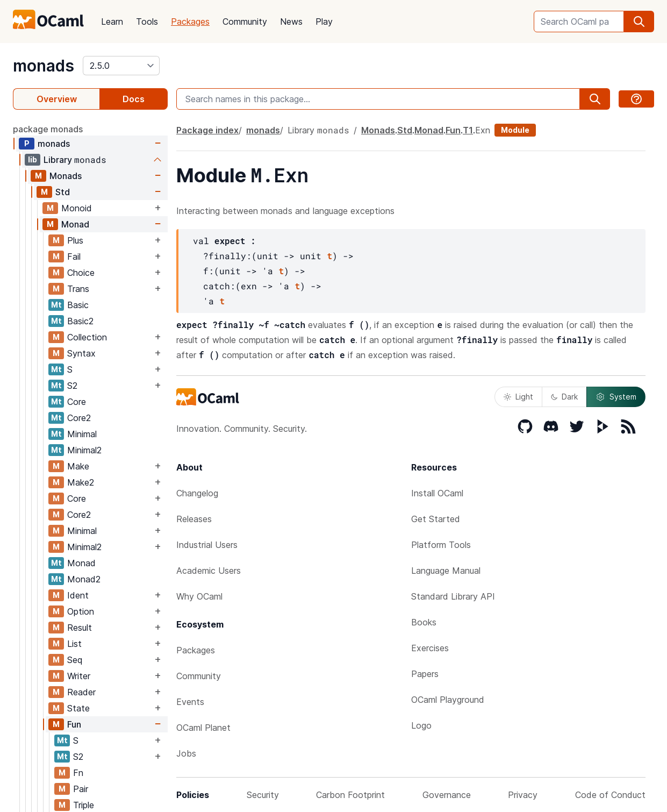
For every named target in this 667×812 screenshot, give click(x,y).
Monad (75, 224)
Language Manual (446, 571)
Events (190, 702)
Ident (78, 595)
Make (78, 466)
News (291, 22)
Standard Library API (453, 596)
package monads (48, 129)
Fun (74, 724)
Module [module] (515, 130)
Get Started (436, 519)
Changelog (197, 493)
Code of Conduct (610, 795)
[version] (121, 66)
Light (518, 397)
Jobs (186, 753)
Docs (134, 99)
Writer (79, 676)
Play (324, 22)
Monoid (77, 208)
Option (81, 611)
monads (44, 66)
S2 (72, 386)
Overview (57, 99)
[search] (639, 22)
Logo (421, 725)
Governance (447, 795)
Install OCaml (437, 493)
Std (63, 192)
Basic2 (80, 321)
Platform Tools (441, 545)
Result (80, 628)
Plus (75, 240)
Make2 (81, 482)
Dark (564, 397)
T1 (468, 130)
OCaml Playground (448, 700)
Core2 (79, 418)
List (74, 644)
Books (424, 622)
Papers (425, 674)
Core (77, 402)
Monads (66, 176)
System (616, 397)
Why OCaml (199, 596)
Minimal (82, 434)
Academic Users (209, 571)
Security (263, 795)
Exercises (430, 648)
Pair (81, 789)
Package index (207, 130)
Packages (190, 22)
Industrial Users (207, 545)
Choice (81, 273)
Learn (112, 22)
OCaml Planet (203, 728)
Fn (78, 773)
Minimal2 (84, 450)
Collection (87, 337)
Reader (81, 692)
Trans (78, 289)
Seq (75, 660)
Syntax (81, 353)
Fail (74, 257)
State (78, 708)
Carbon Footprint (350, 795)
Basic (78, 305)
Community (245, 22)
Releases (194, 519)
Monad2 (84, 579)
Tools (147, 22)
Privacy (523, 795)
